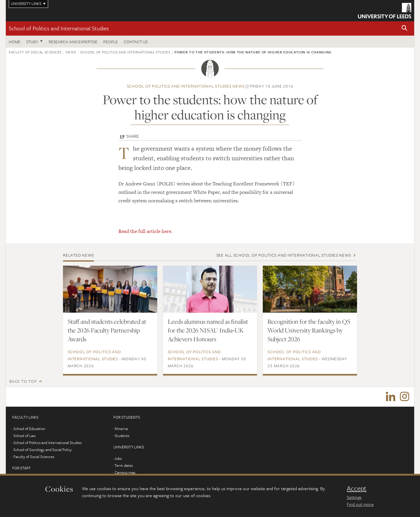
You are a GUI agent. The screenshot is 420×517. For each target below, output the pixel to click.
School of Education (29, 429)
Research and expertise (73, 42)
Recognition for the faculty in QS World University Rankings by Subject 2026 (309, 330)
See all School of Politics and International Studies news (284, 255)
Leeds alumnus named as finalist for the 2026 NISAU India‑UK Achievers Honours (208, 330)
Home (15, 42)
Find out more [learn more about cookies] (360, 504)
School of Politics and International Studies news (186, 86)
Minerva (121, 429)
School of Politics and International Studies (59, 28)
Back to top (23, 381)
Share (133, 136)
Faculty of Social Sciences (35, 52)
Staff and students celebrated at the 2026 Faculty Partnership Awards (107, 330)
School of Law (24, 436)
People (111, 42)
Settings (354, 497)
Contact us (136, 42)
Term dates (124, 466)
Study (32, 42)
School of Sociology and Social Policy (43, 450)
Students (122, 436)
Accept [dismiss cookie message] (357, 488)
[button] (405, 28)
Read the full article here (145, 231)
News (71, 52)
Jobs (118, 459)
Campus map (125, 473)
